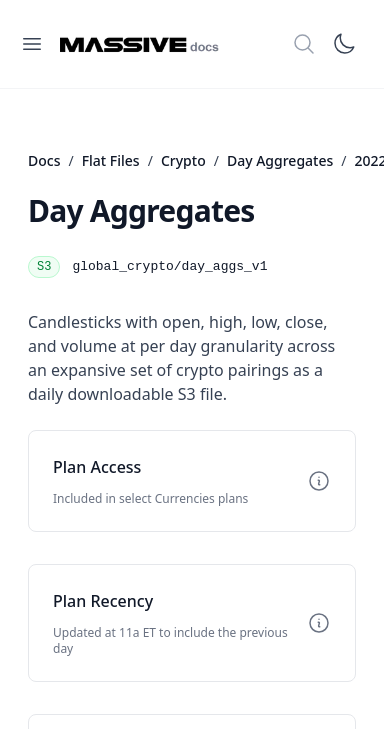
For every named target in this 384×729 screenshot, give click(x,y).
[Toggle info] (319, 481)
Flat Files (111, 160)
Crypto (183, 160)
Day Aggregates (280, 160)
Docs (44, 160)
